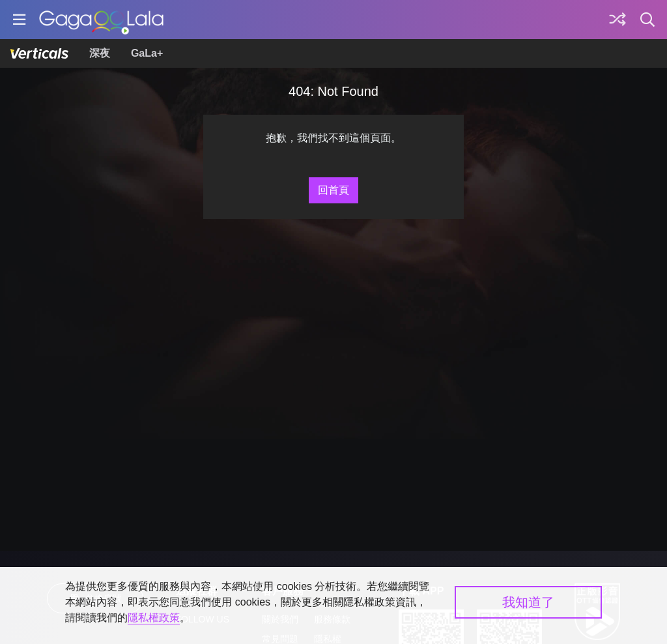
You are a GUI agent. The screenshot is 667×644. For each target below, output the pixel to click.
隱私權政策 (154, 618)
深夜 (100, 53)
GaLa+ (147, 53)
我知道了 (528, 602)
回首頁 (333, 190)
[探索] (617, 20)
